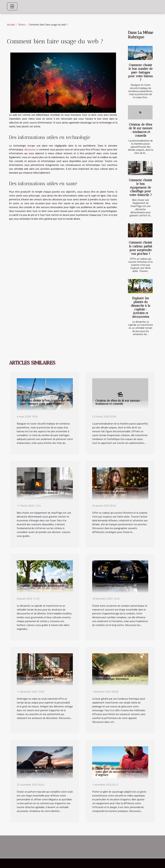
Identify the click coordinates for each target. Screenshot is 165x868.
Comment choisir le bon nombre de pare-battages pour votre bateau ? (141, 72)
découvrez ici (31, 149)
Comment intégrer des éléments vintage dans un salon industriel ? (46, 677)
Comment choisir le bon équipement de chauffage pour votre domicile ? (141, 188)
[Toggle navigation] (12, 6)
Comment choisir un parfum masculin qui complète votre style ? (44, 770)
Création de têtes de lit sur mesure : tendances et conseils (141, 130)
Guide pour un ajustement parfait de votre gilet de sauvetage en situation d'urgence (119, 772)
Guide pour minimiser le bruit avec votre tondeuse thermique (118, 677)
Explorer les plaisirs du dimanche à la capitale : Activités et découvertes (141, 307)
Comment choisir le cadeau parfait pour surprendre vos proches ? (141, 248)
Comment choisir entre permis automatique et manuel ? (115, 584)
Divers (22, 24)
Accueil (11, 24)
